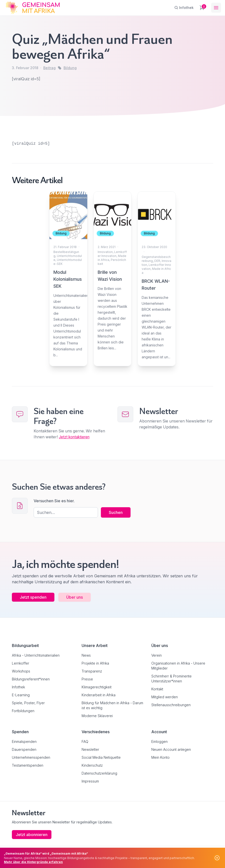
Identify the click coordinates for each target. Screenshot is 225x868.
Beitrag (49, 68)
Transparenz (92, 671)
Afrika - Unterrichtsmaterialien (36, 655)
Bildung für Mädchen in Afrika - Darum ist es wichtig (112, 705)
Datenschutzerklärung (99, 773)
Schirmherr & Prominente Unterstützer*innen (171, 679)
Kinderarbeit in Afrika (99, 695)
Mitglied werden (165, 697)
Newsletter (90, 749)
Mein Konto (160, 757)
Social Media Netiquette (101, 757)
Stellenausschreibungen (171, 705)
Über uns (75, 597)
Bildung (70, 68)
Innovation (105, 252)
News (86, 655)
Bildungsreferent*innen (31, 679)
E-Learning (21, 695)
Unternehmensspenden (31, 757)
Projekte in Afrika (95, 663)
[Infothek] (184, 8)
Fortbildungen (23, 711)
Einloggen (159, 742)
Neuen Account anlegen (171, 749)
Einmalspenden (24, 742)
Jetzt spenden (33, 597)
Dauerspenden (24, 749)
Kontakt (157, 689)
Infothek (18, 687)
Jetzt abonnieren (32, 835)
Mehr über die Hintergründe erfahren (33, 862)
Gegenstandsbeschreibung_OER (156, 259)
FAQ (85, 742)
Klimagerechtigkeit (97, 687)
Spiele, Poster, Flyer (28, 703)
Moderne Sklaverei (97, 716)
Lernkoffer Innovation (112, 254)
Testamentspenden (28, 765)
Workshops (21, 671)
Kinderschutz (92, 765)
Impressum (90, 781)
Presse (87, 679)
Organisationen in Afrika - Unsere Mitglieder (178, 666)
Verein (157, 655)
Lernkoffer (21, 663)
